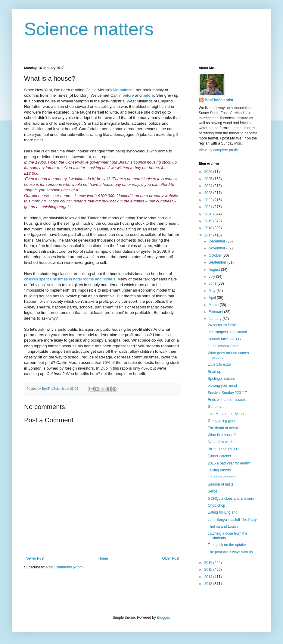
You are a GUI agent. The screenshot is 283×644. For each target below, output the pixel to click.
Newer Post (35, 558)
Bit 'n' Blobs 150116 (224, 449)
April (213, 298)
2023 (209, 193)
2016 (209, 563)
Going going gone (222, 421)
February (216, 312)
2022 (209, 200)
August (215, 270)
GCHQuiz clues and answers (231, 499)
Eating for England (223, 512)
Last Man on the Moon (226, 414)
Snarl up (215, 372)
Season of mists (221, 484)
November (218, 248)
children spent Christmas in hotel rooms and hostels (70, 279)
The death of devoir (223, 428)
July (212, 277)
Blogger (163, 617)
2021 (209, 207)
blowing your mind (222, 386)
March (214, 305)
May (213, 291)
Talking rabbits (219, 470)
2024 (209, 186)
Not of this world (221, 442)
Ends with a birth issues (227, 400)
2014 (209, 577)
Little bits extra (219, 364)
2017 (209, 235)
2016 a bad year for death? (229, 463)
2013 (209, 584)
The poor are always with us (230, 552)
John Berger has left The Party (232, 520)
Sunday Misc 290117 (225, 339)
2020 (209, 214)
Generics (215, 407)
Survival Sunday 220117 (227, 393)
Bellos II (214, 491)
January (216, 319)
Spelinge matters (221, 379)
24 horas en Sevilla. (224, 325)
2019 (209, 221)
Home (103, 558)
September (218, 262)
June (213, 283)
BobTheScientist (219, 100)
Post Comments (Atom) (65, 567)
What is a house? (222, 435)
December (218, 241)
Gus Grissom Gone (223, 346)
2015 (209, 570)
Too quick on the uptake (227, 545)
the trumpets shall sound (227, 332)
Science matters (89, 29)
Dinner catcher (219, 456)
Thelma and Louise (223, 527)
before (128, 95)
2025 (209, 179)
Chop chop (216, 505)
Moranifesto (123, 90)
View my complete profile (219, 150)
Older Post (171, 558)
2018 (209, 228)
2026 (209, 172)
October (216, 255)
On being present (222, 477)
